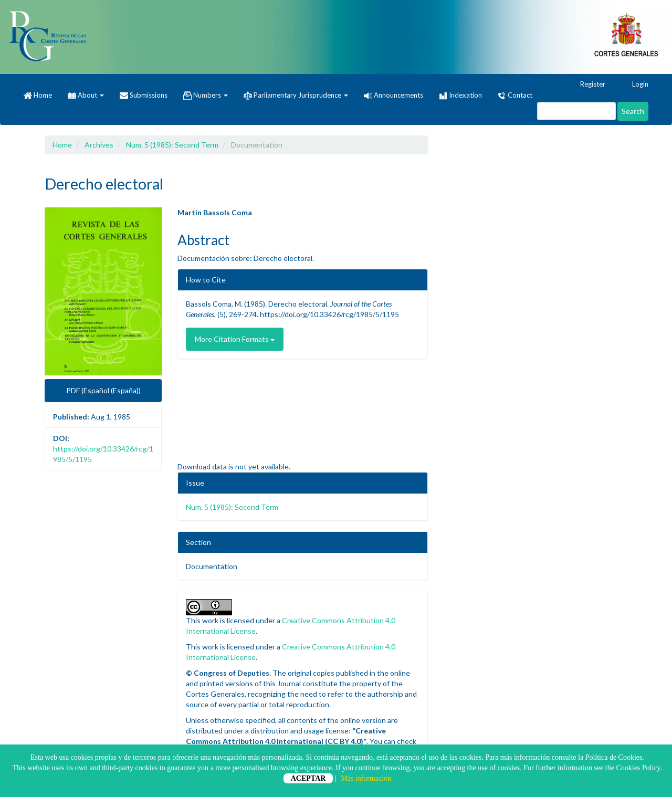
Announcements (393, 95)
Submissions (144, 96)
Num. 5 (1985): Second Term (172, 145)
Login (635, 85)
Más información (366, 778)
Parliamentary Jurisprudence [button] (296, 96)
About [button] (86, 95)
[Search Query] (576, 111)
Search (633, 111)
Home (38, 96)
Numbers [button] (206, 96)
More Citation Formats (235, 339)
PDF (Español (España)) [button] (103, 390)
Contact (515, 96)
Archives (99, 145)
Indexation (460, 96)
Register (588, 85)
